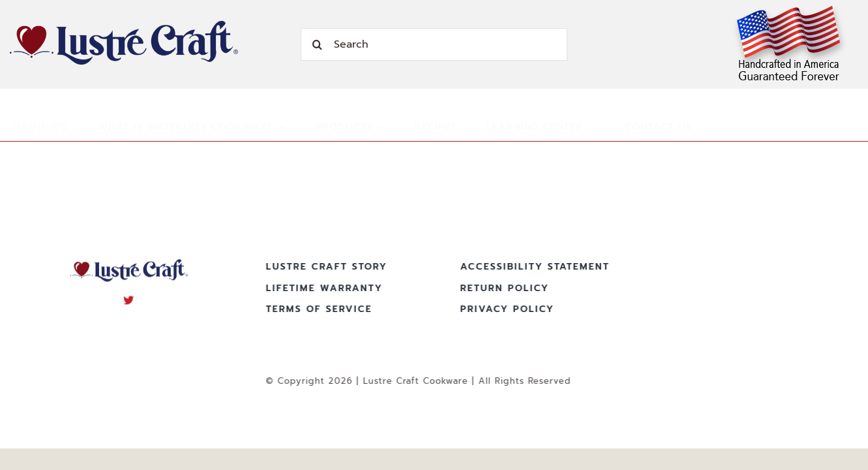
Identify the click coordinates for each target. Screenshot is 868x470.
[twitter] (129, 298)
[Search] (434, 44)
